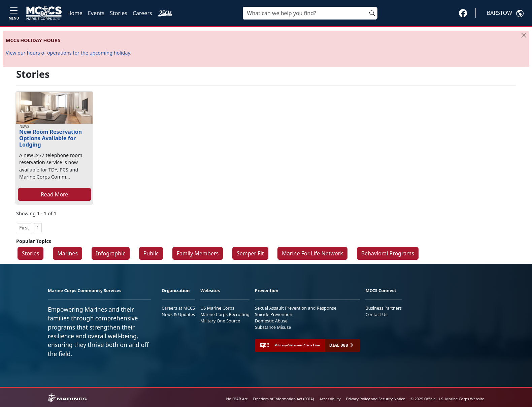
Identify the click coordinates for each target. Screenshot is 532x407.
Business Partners (384, 308)
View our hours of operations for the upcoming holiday (68, 53)
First (24, 228)
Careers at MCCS (178, 308)
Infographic (111, 253)
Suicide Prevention (274, 314)
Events (96, 13)
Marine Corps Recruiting (225, 314)
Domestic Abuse (271, 321)
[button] (463, 13)
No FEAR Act (237, 399)
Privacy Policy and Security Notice (376, 399)
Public (151, 253)
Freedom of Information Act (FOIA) (283, 399)
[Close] (524, 35)
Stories (119, 13)
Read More (54, 194)
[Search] (310, 13)
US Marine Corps (217, 308)
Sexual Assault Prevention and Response (296, 308)
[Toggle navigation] (14, 13)
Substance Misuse (273, 327)
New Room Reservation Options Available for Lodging (51, 138)
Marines (68, 253)
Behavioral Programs (388, 253)
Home (75, 13)
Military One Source (220, 321)
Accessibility (330, 399)
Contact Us (376, 314)
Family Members (198, 253)
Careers (142, 13)
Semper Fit (250, 253)
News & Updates (178, 314)
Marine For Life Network (312, 253)
